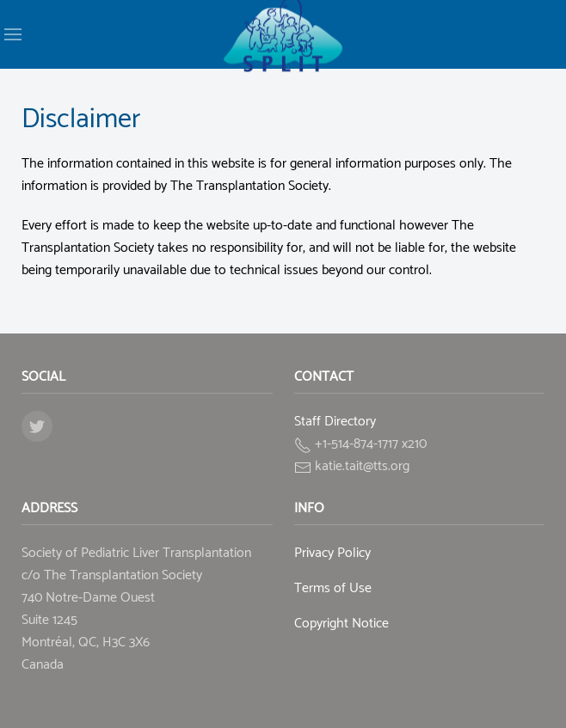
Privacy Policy (332, 553)
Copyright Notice (341, 624)
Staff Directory (335, 422)
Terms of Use (333, 588)
